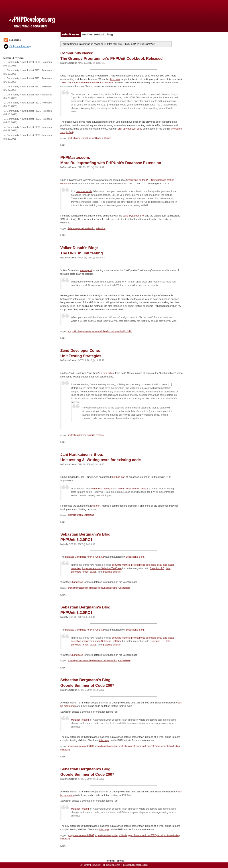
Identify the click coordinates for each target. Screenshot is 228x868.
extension (101, 228)
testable (128, 331)
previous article (84, 191)
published (107, 138)
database (72, 228)
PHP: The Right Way (145, 44)
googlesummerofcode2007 (81, 746)
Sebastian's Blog (135, 557)
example (91, 435)
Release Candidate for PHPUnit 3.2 (84, 557)
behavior (112, 331)
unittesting (86, 138)
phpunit (77, 138)
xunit (89, 588)
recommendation (98, 331)
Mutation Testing (80, 720)
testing (115, 746)
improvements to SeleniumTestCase (102, 568)
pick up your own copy (130, 129)
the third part (118, 477)
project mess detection (143, 565)
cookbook (96, 138)
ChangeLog (77, 582)
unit (69, 331)
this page (104, 740)
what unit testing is (103, 489)
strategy (82, 435)
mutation (107, 746)
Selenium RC (157, 568)
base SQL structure (133, 216)
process (100, 435)
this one (95, 506)
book (70, 138)
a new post (86, 270)
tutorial (80, 515)
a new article (108, 373)
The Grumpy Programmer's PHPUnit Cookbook (88, 82)
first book (115, 79)
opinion (86, 331)
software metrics (121, 565)
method (120, 331)
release (95, 588)
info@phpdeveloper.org (135, 865)
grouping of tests (111, 572)
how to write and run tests (132, 489)
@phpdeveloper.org (17, 46)
